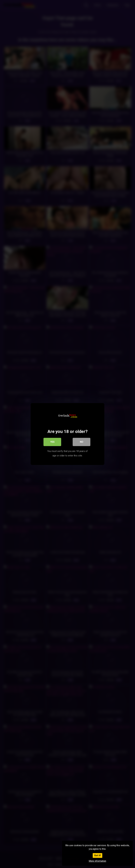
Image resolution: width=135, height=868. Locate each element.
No (82, 442)
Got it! (97, 855)
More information (97, 861)
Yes (52, 442)
